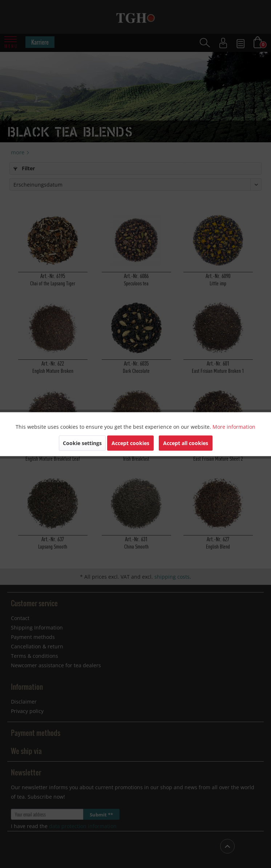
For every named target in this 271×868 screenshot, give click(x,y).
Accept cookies (130, 443)
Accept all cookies (186, 443)
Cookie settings (82, 443)
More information (234, 426)
